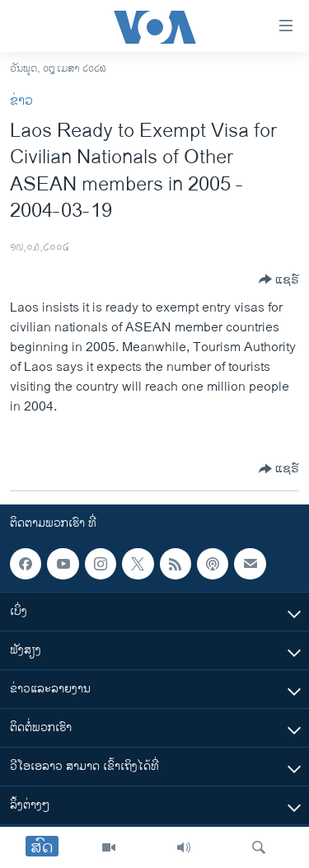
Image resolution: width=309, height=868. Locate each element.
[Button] (279, 279)
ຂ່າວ (21, 101)
